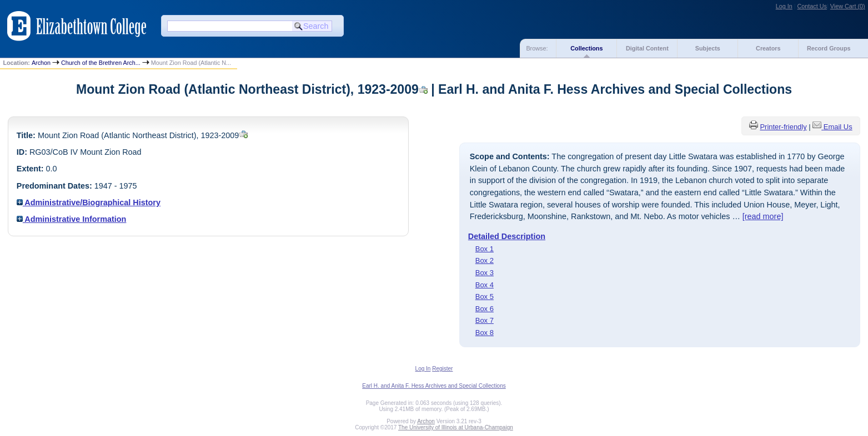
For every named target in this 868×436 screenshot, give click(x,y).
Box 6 (485, 309)
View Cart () (848, 6)
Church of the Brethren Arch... (101, 63)
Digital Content (647, 48)
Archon (41, 63)
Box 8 (485, 333)
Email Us (838, 127)
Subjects (708, 48)
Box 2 (485, 260)
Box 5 (485, 296)
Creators (768, 48)
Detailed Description (507, 236)
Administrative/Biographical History (89, 202)
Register (442, 369)
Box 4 (485, 285)
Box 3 (485, 273)
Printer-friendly (783, 127)
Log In (784, 6)
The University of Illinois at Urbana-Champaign (456, 427)
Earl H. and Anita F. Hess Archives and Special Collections (434, 386)
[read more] (763, 216)
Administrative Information (72, 219)
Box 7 (485, 320)
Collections (586, 48)
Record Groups (829, 48)
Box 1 (485, 249)
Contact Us (812, 6)
